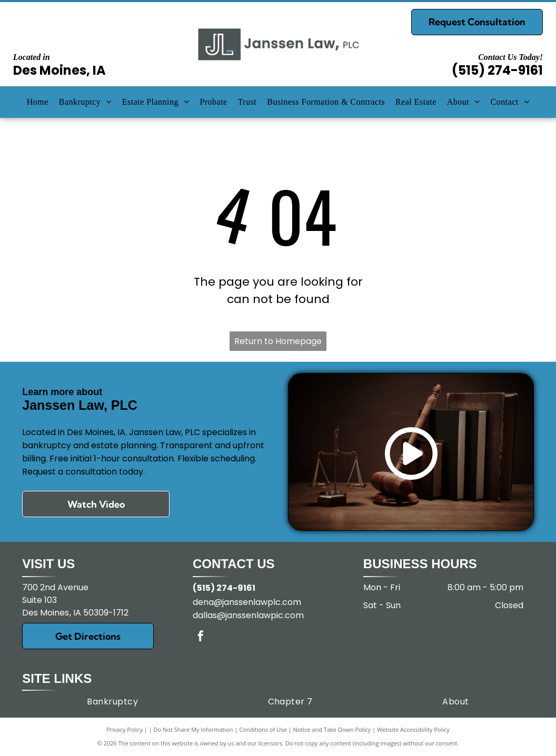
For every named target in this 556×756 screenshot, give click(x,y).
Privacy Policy (125, 729)
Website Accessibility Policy (413, 729)
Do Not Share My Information (193, 729)
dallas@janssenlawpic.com (248, 615)
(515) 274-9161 (497, 70)
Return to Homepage (278, 341)
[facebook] (201, 637)
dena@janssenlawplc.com (247, 602)
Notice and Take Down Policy (332, 729)
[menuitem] (38, 102)
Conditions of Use (263, 729)
